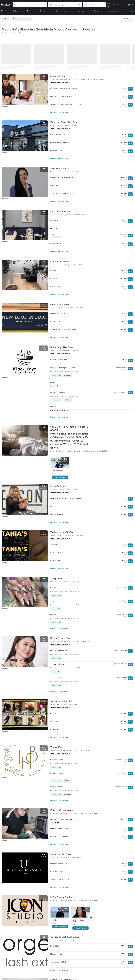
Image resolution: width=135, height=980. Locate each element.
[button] (30, 5)
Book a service (60, 477)
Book (130, 89)
